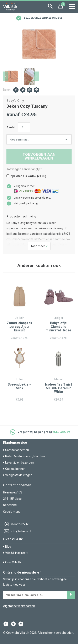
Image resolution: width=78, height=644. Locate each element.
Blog (7, 547)
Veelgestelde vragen (18, 475)
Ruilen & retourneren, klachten (24, 456)
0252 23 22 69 (61, 432)
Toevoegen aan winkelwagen (39, 156)
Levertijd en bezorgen (18, 463)
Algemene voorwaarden (19, 606)
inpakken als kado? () (26, 176)
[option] (39, 45)
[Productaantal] (24, 127)
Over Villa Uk (12, 562)
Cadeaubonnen (14, 469)
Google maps (12, 512)
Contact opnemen (16, 450)
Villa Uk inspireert (15, 553)
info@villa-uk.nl (17, 531)
